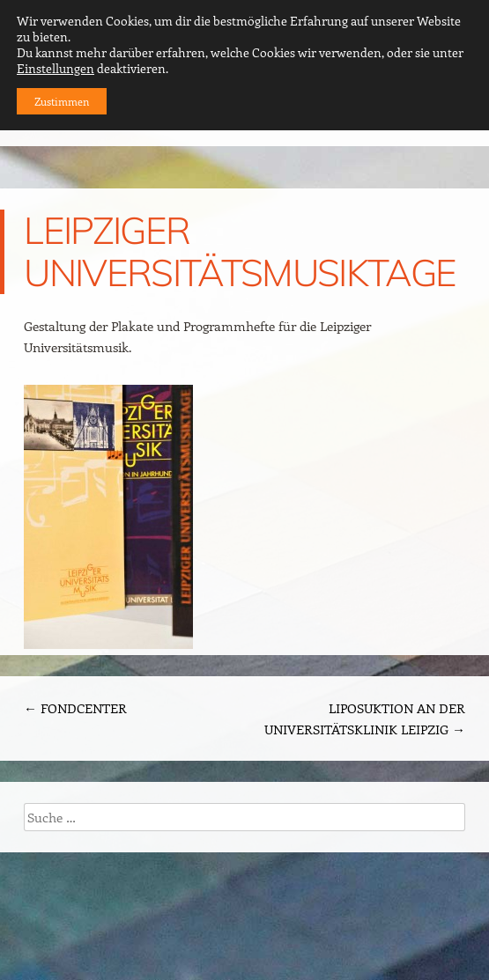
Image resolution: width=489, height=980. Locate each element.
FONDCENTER (75, 708)
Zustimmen (62, 101)
